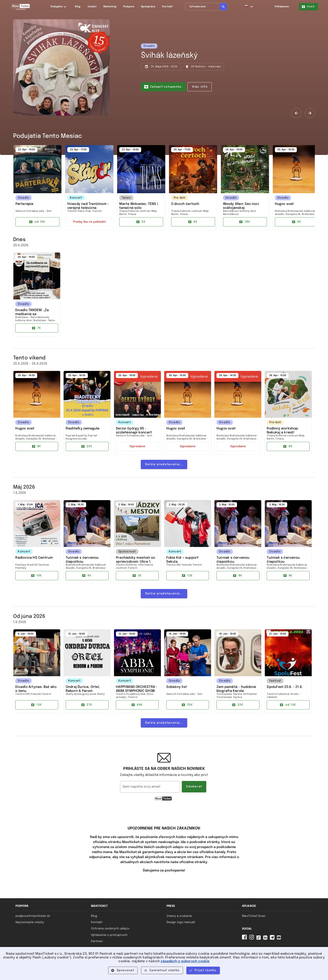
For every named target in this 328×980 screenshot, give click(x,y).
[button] (249, 7)
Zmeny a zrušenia (179, 916)
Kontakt (97, 922)
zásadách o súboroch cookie (185, 961)
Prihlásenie (282, 7)
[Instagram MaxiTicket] (252, 939)
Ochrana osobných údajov (110, 929)
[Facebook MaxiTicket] (245, 939)
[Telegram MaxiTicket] (273, 939)
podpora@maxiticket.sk (33, 916)
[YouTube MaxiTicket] (280, 939)
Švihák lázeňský (169, 56)
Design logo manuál (181, 922)
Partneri (97, 941)
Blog (94, 916)
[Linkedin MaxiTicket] (266, 939)
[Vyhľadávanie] (206, 7)
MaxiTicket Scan (254, 916)
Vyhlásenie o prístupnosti (109, 935)
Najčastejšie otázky (30, 922)
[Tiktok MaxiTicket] (259, 939)
